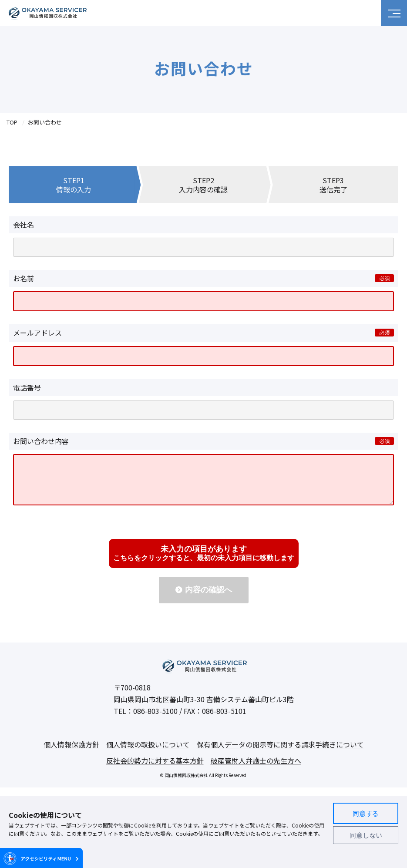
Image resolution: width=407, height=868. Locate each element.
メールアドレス (37, 333)
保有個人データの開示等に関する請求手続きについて (280, 753)
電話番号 (27, 387)
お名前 (24, 278)
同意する (366, 813)
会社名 (24, 225)
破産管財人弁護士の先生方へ (256, 769)
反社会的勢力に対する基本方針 (155, 769)
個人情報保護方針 (71, 753)
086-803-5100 (155, 720)
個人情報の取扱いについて (148, 753)
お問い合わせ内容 (41, 441)
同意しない (366, 835)
